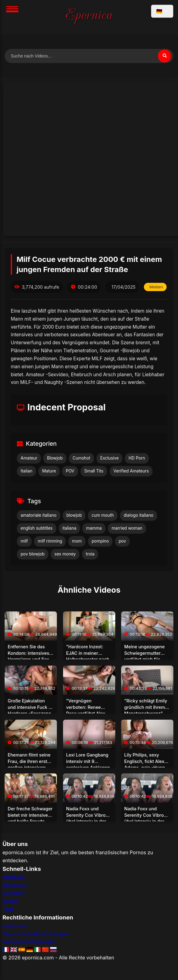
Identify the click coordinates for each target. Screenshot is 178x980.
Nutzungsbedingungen (29, 942)
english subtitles (37, 528)
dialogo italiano (138, 515)
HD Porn (137, 458)
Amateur (29, 458)
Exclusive (109, 458)
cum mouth (103, 515)
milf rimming (50, 541)
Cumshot (81, 458)
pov (122, 541)
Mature (49, 471)
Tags (8, 909)
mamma (94, 528)
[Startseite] (89, 17)
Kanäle (10, 901)
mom (77, 541)
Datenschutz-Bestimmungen (36, 934)
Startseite (14, 877)
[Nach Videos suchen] (89, 56)
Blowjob (55, 458)
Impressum (15, 926)
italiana (69, 528)
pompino (100, 541)
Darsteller (14, 893)
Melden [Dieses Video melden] (156, 287)
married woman (127, 528)
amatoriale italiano (39, 515)
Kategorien (15, 885)
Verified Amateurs (131, 471)
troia (90, 554)
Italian (26, 471)
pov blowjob (33, 554)
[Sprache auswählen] (162, 11)
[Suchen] (164, 56)
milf (24, 541)
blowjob (74, 515)
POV (70, 471)
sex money (65, 554)
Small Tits (94, 471)
